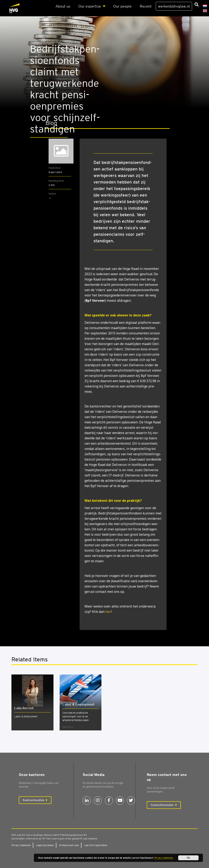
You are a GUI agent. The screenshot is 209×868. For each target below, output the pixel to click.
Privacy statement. (164, 858)
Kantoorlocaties (34, 800)
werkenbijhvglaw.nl (174, 6)
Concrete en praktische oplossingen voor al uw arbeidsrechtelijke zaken (76, 716)
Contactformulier (162, 805)
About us (63, 6)
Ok (188, 858)
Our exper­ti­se (90, 6)
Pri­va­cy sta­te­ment (21, 845)
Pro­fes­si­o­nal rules (69, 845)
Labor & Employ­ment (78, 704)
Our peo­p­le (122, 6)
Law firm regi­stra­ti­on (96, 845)
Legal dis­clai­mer (45, 845)
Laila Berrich (24, 708)
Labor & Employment (26, 716)
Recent (146, 6)
